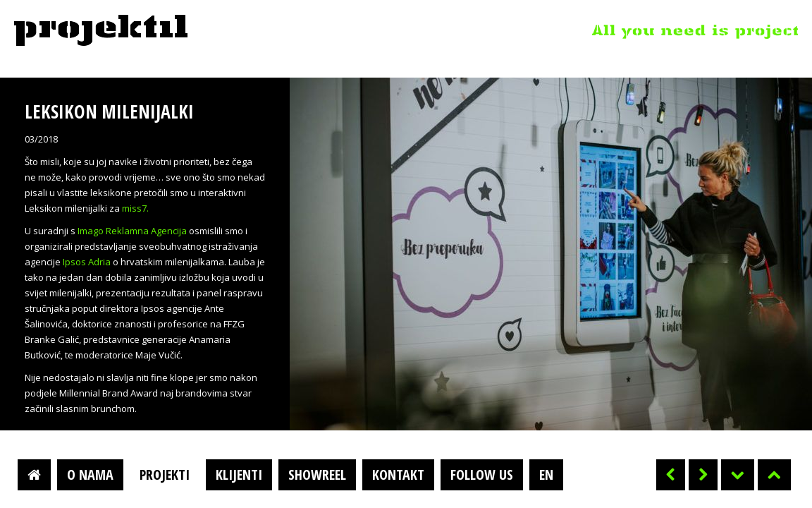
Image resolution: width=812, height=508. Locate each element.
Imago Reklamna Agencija (132, 231)
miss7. (135, 208)
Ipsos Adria (87, 262)
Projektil (101, 31)
